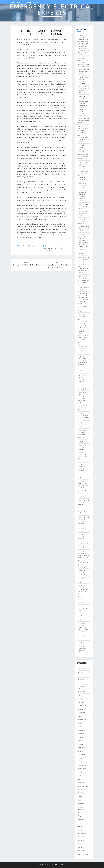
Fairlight (81, 826)
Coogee (80, 816)
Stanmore (81, 734)
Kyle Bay (81, 758)
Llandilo (80, 830)
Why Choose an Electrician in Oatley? (82, 440)
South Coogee (82, 837)
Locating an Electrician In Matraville (82, 221)
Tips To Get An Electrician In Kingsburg (82, 309)
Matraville (81, 741)
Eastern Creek (82, 851)
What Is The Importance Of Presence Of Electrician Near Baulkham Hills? (83, 324)
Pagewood (81, 737)
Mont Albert (82, 709)
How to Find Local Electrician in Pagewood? (83, 214)
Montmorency (82, 676)
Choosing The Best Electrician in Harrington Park (84, 637)
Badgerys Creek (83, 706)
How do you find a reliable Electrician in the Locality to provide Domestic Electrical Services (84, 335)
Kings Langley (24, 246)
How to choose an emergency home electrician (83, 259)
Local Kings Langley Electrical (28, 216)
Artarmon (81, 819)
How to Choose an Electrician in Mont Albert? (84, 121)
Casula (80, 762)
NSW (79, 683)
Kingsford (81, 823)
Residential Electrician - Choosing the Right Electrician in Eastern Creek (84, 627)
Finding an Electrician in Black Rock (84, 476)
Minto (80, 727)
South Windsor (82, 833)
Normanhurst (82, 748)
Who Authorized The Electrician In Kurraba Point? (83, 157)
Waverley (81, 790)
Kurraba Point (82, 720)
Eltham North (82, 669)
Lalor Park (81, 776)
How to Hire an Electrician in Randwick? (82, 447)
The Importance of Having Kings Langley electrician (41, 32)
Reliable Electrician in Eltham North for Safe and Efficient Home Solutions (83, 39)
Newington (81, 713)
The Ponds (81, 702)
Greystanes (81, 730)
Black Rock (81, 812)
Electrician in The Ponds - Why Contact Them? (83, 104)
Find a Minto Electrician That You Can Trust (83, 608)
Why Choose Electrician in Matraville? (82, 536)
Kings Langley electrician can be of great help (35, 39)
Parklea (80, 772)
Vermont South (83, 699)
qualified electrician (49, 248)
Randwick (81, 803)
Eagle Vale (81, 751)
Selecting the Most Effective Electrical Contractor (84, 229)
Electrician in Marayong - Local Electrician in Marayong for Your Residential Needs (83, 62)
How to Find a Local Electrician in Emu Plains (84, 432)
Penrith (80, 744)
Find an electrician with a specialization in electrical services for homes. (83, 269)
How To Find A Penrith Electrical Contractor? (83, 288)
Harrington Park (83, 854)
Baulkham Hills (83, 768)
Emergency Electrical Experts (25, 2)
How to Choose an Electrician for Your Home (84, 72)
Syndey (80, 800)
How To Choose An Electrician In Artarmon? (84, 502)
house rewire (57, 246)
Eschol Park (81, 755)
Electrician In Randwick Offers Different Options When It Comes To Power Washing (83, 457)
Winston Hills (82, 692)
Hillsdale (81, 695)
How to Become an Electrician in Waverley (84, 408)
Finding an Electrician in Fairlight (82, 529)
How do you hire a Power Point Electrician (83, 252)
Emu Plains (81, 793)
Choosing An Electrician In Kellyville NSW (82, 572)
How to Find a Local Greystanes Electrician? (83, 185)
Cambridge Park (83, 786)
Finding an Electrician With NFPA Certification (84, 415)
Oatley (80, 796)
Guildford (81, 783)
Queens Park (82, 779)
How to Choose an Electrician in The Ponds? (83, 206)
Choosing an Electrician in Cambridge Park (83, 387)
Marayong (81, 679)
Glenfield (81, 847)
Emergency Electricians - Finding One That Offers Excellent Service (57, 265)
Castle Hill (81, 723)
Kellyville (81, 840)
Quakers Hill (82, 716)
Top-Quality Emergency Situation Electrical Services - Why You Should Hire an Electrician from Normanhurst (84, 240)
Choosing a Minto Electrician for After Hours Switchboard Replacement (83, 176)
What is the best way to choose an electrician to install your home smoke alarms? (83, 360)
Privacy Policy (63, 864)
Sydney (31, 246)
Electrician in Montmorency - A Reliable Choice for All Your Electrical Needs (84, 51)
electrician (48, 246)
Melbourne (81, 672)
